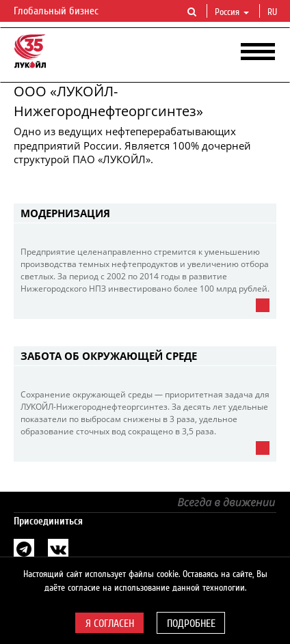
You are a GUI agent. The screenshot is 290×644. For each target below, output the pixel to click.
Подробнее (191, 624)
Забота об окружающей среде (109, 356)
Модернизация (65, 213)
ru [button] (274, 12)
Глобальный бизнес (64, 12)
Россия (232, 12)
